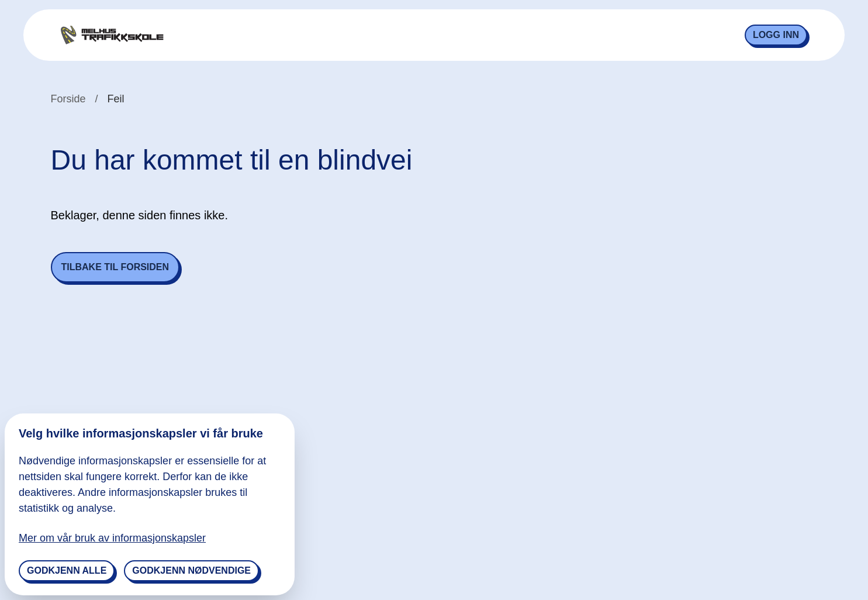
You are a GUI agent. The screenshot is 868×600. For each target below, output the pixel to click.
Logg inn (776, 35)
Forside (68, 99)
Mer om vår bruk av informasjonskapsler (112, 538)
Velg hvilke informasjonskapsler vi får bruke (141, 433)
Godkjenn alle (67, 570)
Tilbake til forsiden (115, 267)
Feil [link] (116, 99)
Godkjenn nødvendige (191, 570)
